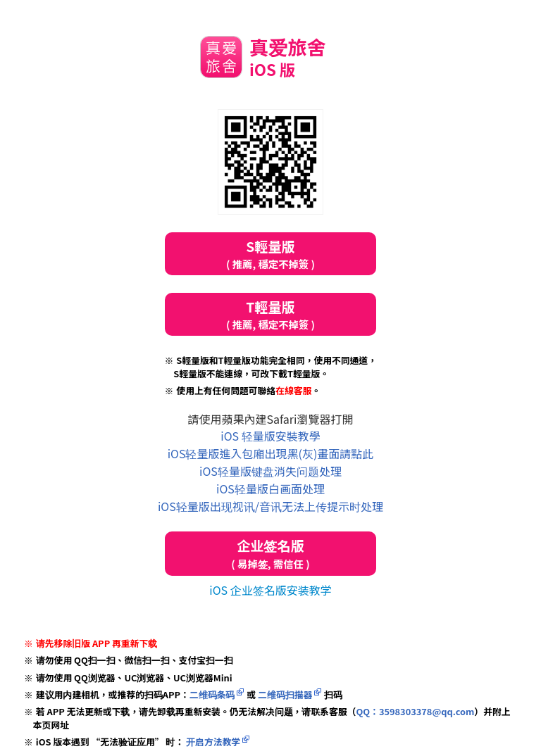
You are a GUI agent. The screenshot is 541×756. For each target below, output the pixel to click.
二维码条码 (212, 694)
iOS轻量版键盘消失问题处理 (270, 471)
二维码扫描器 (285, 694)
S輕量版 (270, 254)
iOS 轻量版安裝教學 (270, 436)
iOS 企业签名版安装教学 (270, 590)
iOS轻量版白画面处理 (270, 489)
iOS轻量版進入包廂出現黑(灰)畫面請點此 (271, 453)
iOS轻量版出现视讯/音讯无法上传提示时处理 (270, 506)
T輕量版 (270, 314)
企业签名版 (270, 554)
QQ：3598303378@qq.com (415, 711)
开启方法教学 (212, 742)
